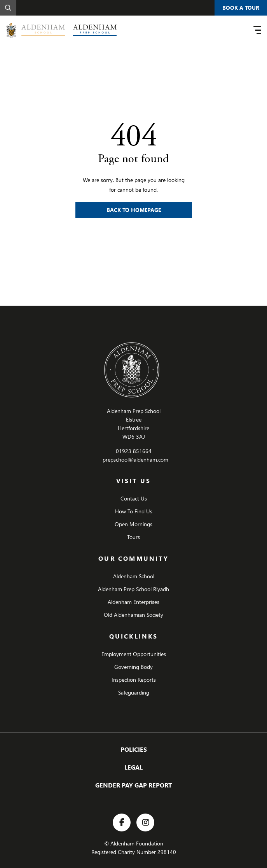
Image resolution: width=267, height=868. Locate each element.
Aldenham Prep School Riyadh (133, 589)
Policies (134, 749)
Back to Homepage (134, 210)
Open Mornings (133, 524)
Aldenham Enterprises (133, 602)
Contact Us (134, 498)
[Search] (8, 8)
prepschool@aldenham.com (135, 459)
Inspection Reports (134, 680)
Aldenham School (134, 576)
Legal (133, 767)
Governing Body (133, 667)
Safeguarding (134, 692)
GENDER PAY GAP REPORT (133, 785)
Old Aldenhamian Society (133, 615)
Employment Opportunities (134, 654)
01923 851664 (134, 451)
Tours (133, 537)
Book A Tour (241, 8)
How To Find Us (134, 511)
